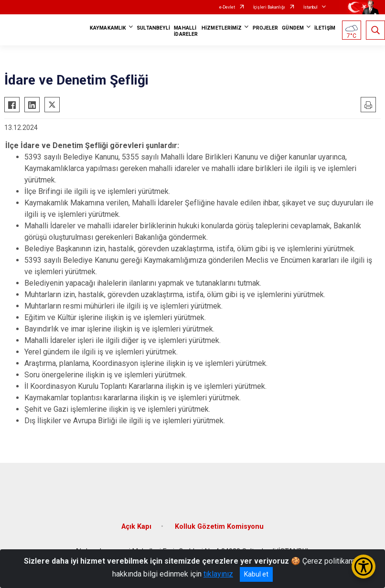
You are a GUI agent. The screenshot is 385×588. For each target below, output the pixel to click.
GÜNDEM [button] (293, 28)
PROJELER (266, 28)
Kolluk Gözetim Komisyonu (219, 527)
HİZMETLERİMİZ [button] (222, 28)
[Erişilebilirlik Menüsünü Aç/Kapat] (364, 567)
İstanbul (310, 7)
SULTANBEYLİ (153, 28)
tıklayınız (218, 574)
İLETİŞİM (325, 28)
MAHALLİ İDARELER (186, 31)
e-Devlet (227, 7)
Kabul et (256, 574)
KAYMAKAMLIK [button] (108, 28)
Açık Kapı (136, 527)
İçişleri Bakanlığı (269, 7)
